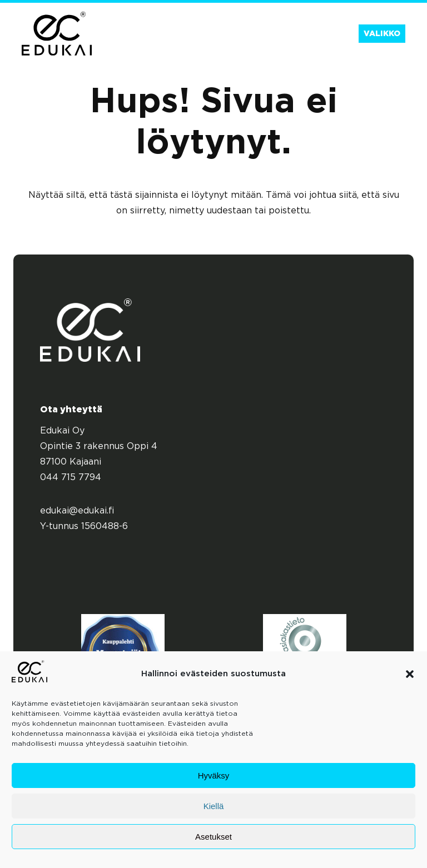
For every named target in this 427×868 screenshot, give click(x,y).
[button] (410, 674)
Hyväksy (214, 775)
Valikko (382, 34)
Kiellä (214, 806)
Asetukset (213, 837)
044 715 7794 (71, 478)
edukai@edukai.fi (77, 511)
